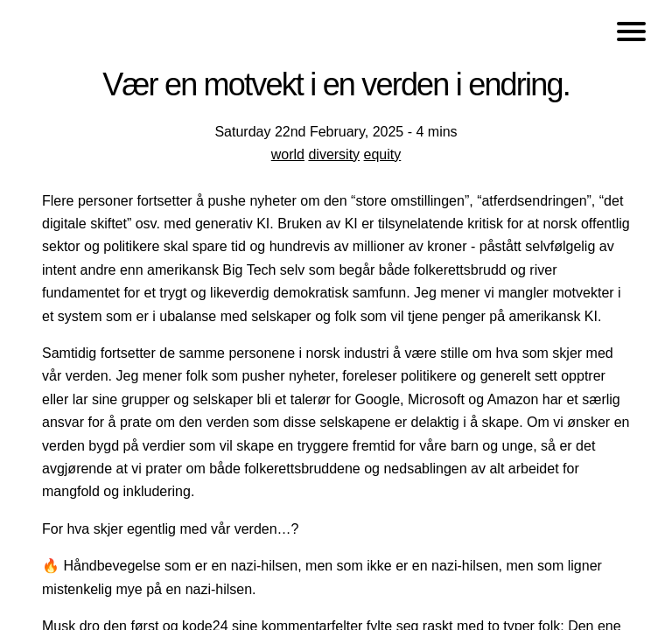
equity (383, 154)
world (288, 154)
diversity (334, 154)
